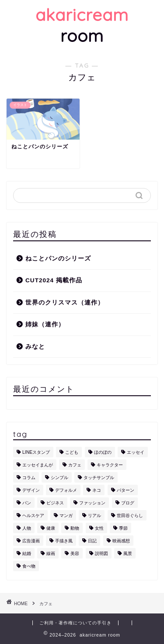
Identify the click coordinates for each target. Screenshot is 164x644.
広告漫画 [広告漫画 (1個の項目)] (31, 541)
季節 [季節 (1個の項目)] (123, 528)
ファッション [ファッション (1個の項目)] (92, 503)
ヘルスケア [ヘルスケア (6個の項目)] (33, 516)
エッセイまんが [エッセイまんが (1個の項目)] (38, 465)
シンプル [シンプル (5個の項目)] (59, 478)
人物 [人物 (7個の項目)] (27, 528)
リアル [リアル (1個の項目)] (94, 516)
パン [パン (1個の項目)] (27, 503)
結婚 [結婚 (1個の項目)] (27, 553)
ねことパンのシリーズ (58, 259)
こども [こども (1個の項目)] (72, 452)
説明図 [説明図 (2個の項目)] (101, 553)
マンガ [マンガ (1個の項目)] (66, 516)
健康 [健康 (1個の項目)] (51, 528)
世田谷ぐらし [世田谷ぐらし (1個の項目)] (130, 516)
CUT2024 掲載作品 (54, 280)
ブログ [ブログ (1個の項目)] (128, 503)
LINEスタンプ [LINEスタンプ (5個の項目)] (36, 452)
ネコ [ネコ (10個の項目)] (97, 490)
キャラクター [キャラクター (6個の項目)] (110, 465)
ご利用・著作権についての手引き (75, 623)
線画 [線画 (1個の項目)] (51, 553)
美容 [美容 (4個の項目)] (75, 553)
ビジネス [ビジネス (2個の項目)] (55, 503)
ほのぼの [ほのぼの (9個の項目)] (103, 452)
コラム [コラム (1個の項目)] (29, 478)
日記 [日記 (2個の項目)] (92, 541)
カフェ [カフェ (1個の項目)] (75, 465)
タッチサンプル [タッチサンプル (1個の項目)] (99, 478)
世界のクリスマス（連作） (65, 303)
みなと (35, 347)
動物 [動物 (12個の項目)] (75, 528)
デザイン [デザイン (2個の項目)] (31, 490)
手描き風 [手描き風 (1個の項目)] (64, 541)
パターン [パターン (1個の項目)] (126, 490)
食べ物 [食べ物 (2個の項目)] (29, 566)
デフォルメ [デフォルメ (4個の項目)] (66, 490)
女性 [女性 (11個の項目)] (99, 528)
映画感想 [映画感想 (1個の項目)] (121, 541)
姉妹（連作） (45, 324)
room (82, 25)
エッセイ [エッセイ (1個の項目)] (136, 452)
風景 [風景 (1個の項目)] (128, 553)
